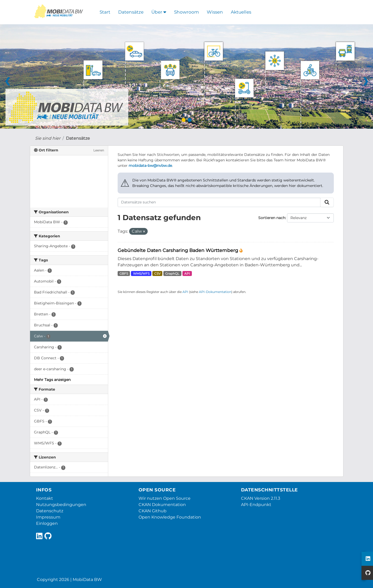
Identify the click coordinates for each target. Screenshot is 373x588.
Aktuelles (241, 12)
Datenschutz (50, 511)
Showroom (187, 12)
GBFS (124, 274)
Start (105, 12)
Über (159, 12)
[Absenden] (327, 202)
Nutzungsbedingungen (61, 505)
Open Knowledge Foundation (170, 517)
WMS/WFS (141, 274)
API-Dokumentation (215, 292)
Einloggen (47, 523)
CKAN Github (153, 511)
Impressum (48, 517)
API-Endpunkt (256, 505)
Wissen (215, 12)
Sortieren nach (272, 218)
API (187, 274)
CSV (157, 274)
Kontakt (45, 498)
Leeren (99, 150)
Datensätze (131, 12)
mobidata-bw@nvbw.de (150, 166)
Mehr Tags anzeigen (52, 380)
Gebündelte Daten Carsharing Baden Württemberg (179, 250)
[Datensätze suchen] (219, 202)
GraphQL (172, 274)
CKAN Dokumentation (162, 505)
